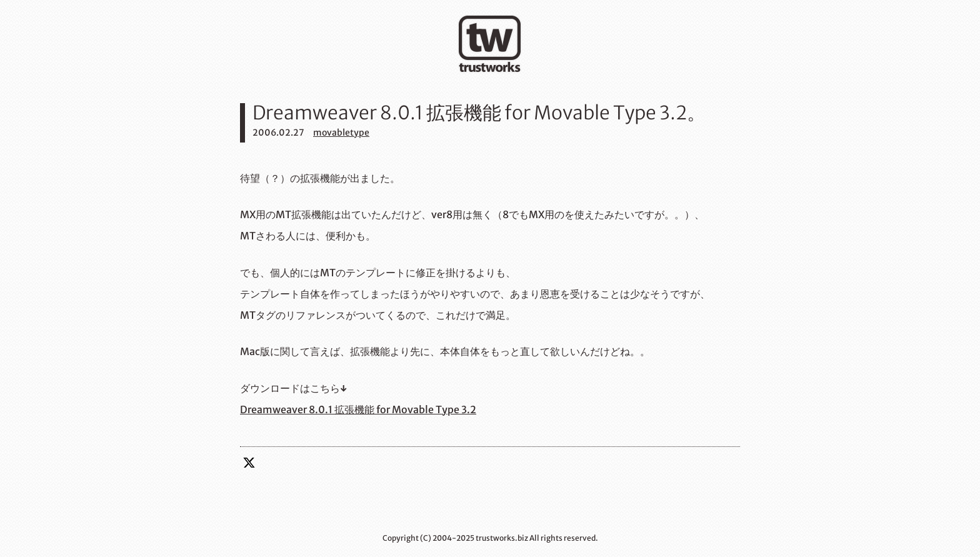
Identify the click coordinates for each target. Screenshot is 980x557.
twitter (249, 463)
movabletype (341, 133)
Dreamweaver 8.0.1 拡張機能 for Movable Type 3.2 (358, 409)
